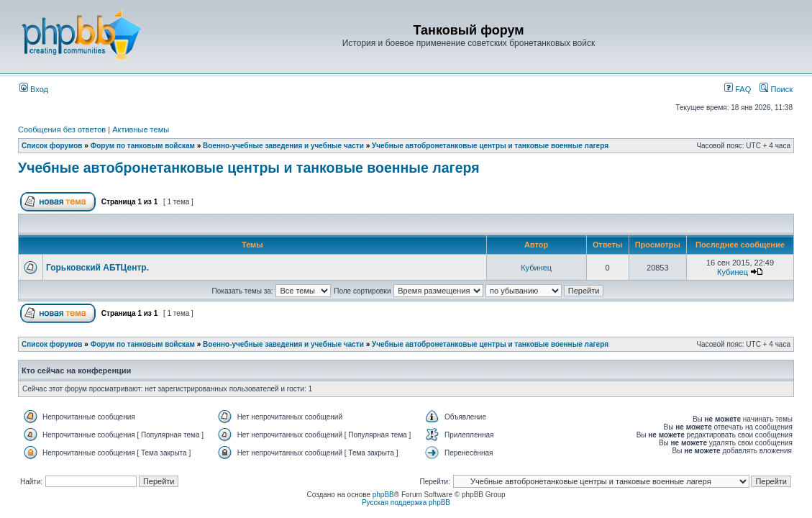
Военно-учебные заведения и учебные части (283, 146)
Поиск (776, 89)
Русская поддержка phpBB (406, 503)
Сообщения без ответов (62, 129)
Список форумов (52, 146)
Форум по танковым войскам (143, 146)
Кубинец (536, 268)
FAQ (738, 89)
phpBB (383, 495)
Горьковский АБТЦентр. (97, 268)
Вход (34, 89)
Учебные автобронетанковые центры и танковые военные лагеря (490, 146)
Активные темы (141, 129)
